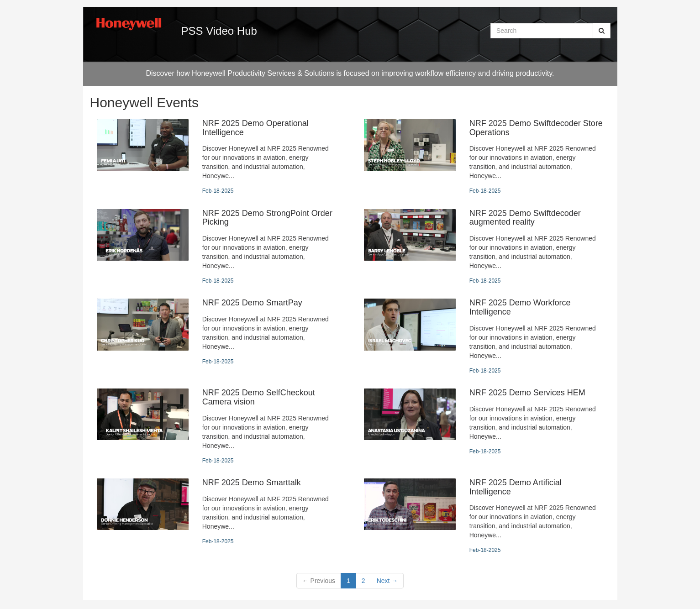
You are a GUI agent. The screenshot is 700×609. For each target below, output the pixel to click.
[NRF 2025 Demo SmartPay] (217, 332)
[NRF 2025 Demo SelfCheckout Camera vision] (217, 427)
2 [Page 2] (363, 581)
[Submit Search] (602, 31)
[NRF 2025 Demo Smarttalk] (217, 512)
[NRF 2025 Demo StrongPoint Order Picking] (217, 247)
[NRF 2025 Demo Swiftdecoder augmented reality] (484, 247)
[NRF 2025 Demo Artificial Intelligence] (484, 517)
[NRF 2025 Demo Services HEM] (484, 422)
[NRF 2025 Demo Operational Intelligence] (217, 157)
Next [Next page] (387, 581)
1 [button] (348, 581)
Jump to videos (0, 0)
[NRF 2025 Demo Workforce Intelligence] (484, 337)
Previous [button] (319, 581)
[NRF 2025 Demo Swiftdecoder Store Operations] (484, 157)
